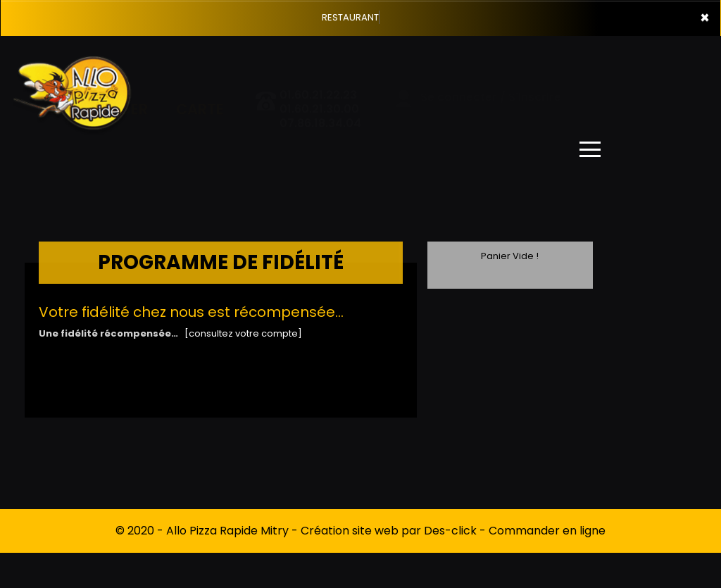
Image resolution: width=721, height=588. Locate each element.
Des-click (450, 531)
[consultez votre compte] (243, 333)
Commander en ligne (547, 531)
